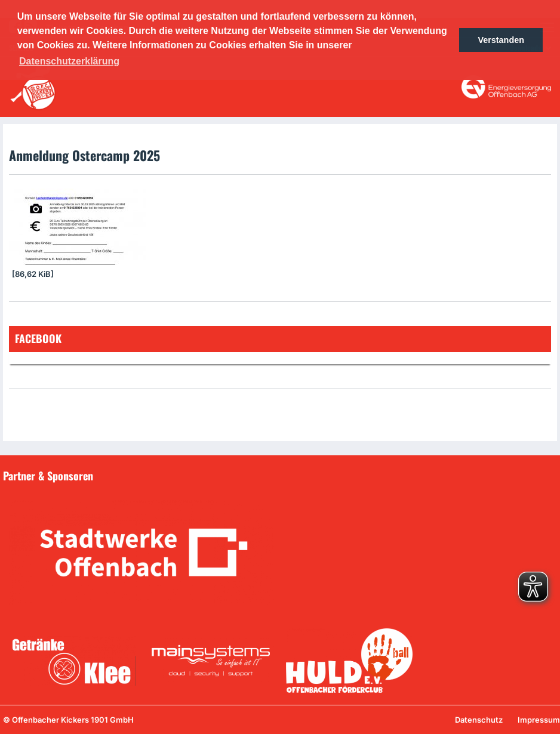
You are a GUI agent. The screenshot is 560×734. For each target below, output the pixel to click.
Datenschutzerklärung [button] (69, 61)
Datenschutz (479, 720)
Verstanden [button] (501, 40)
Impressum (539, 720)
